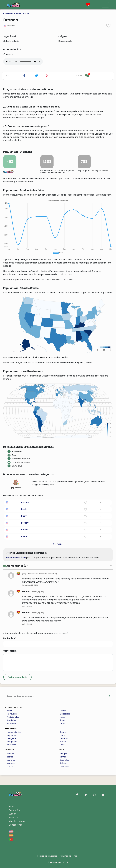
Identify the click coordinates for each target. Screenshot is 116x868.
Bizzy (24, 516)
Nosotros (13, 817)
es (11, 835)
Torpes (63, 742)
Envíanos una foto (16, 558)
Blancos (10, 754)
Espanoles (64, 760)
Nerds (62, 717)
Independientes (14, 732)
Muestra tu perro (17, 821)
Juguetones (12, 735)
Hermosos (11, 723)
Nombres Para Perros (12, 14)
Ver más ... (58, 544)
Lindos (9, 711)
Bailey (24, 530)
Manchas (11, 763)
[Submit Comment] (17, 677)
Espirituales (12, 714)
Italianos (64, 763)
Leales (63, 745)
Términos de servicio (69, 856)
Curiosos (64, 738)
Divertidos (11, 720)
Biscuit (25, 537)
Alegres (63, 732)
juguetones (16, 484)
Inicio (11, 806)
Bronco (26, 14)
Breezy (25, 523)
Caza (62, 723)
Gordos (10, 766)
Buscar (12, 814)
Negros (10, 757)
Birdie (24, 509)
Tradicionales (13, 717)
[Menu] (105, 5)
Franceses (65, 766)
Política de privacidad (47, 856)
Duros (62, 735)
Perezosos (11, 745)
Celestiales (65, 714)
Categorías (15, 810)
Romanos (64, 757)
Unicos (63, 711)
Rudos (63, 720)
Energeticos (12, 742)
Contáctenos (16, 825)
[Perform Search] (109, 696)
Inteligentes (12, 738)
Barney (25, 502)
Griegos (63, 754)
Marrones (11, 760)
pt (11, 839)
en (12, 831)
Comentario (10, 651)
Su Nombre (10, 638)
